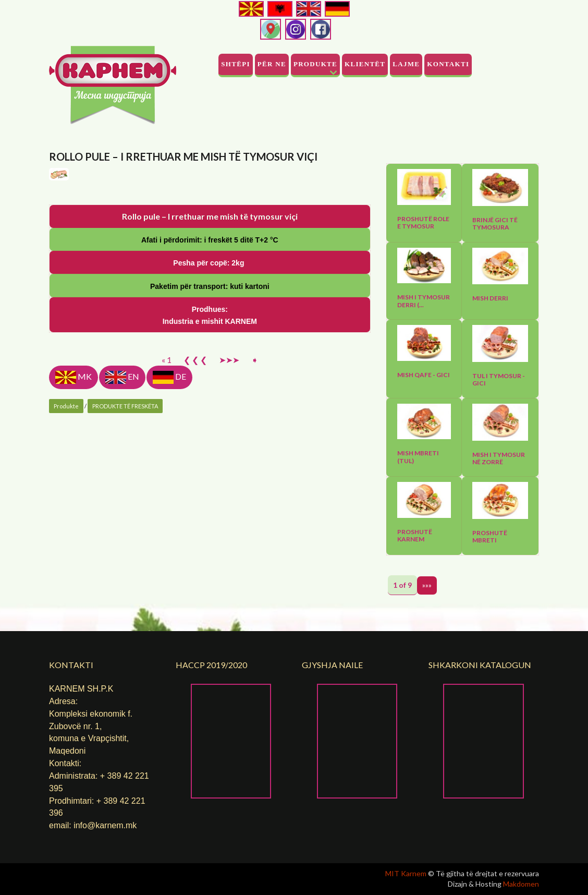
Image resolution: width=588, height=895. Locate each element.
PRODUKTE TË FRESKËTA (125, 598)
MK (73, 569)
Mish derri (490, 298)
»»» (427, 585)
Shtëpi (235, 64)
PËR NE (272, 64)
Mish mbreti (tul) (418, 457)
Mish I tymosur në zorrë (499, 458)
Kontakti (448, 64)
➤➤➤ (229, 552)
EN (122, 569)
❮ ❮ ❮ (195, 552)
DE (169, 569)
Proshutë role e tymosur (423, 223)
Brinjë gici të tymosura (495, 224)
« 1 (167, 552)
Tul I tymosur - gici (499, 380)
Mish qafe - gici (424, 375)
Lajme (406, 64)
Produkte (315, 64)
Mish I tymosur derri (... (424, 301)
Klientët (365, 64)
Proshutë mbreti (490, 537)
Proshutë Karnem (415, 536)
